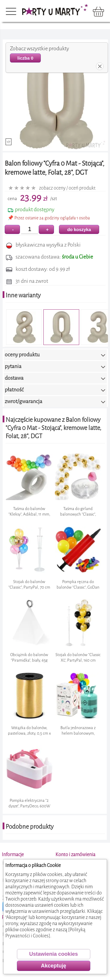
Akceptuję (53, 966)
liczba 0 (25, 58)
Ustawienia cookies (53, 954)
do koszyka (79, 229)
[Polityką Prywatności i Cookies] (45, 933)
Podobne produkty (30, 827)
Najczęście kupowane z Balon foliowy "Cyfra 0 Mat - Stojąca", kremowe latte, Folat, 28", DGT (53, 428)
